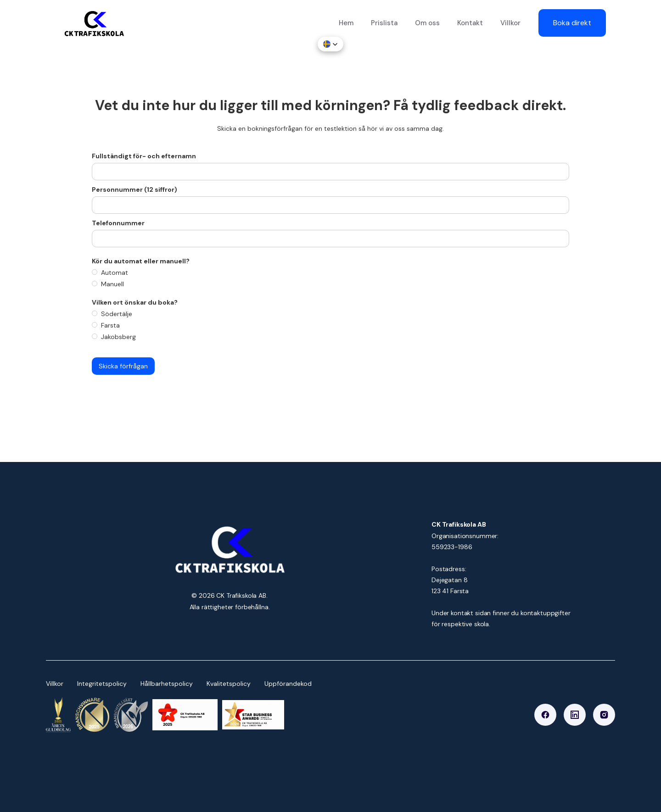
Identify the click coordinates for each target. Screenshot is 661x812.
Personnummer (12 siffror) (134, 189)
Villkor (510, 23)
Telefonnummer (118, 223)
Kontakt (470, 23)
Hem (346, 23)
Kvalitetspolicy (229, 684)
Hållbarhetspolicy (167, 684)
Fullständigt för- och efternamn (144, 156)
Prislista (384, 23)
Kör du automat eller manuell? (141, 261)
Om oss (427, 23)
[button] (330, 44)
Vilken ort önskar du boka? (135, 302)
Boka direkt (572, 23)
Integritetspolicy (102, 684)
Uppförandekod (288, 684)
